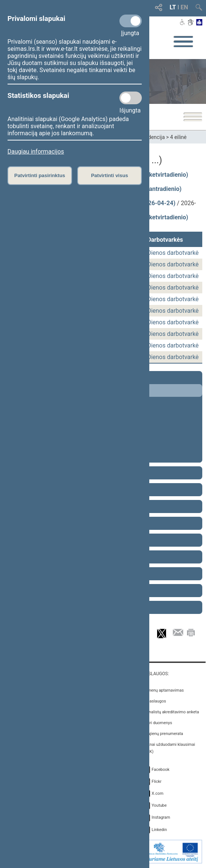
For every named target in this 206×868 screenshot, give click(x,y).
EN (184, 7)
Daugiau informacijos (36, 152)
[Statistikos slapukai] (131, 98)
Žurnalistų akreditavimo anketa (171, 712)
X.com (157, 793)
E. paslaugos (154, 701)
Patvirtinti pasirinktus (40, 175)
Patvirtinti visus (110, 175)
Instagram (161, 817)
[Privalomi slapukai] (131, 21)
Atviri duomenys (157, 723)
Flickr (157, 781)
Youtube (159, 805)
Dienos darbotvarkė (173, 253)
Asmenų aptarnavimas (163, 690)
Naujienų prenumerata (163, 734)
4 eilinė (178, 137)
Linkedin (159, 830)
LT (173, 7)
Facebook (160, 770)
